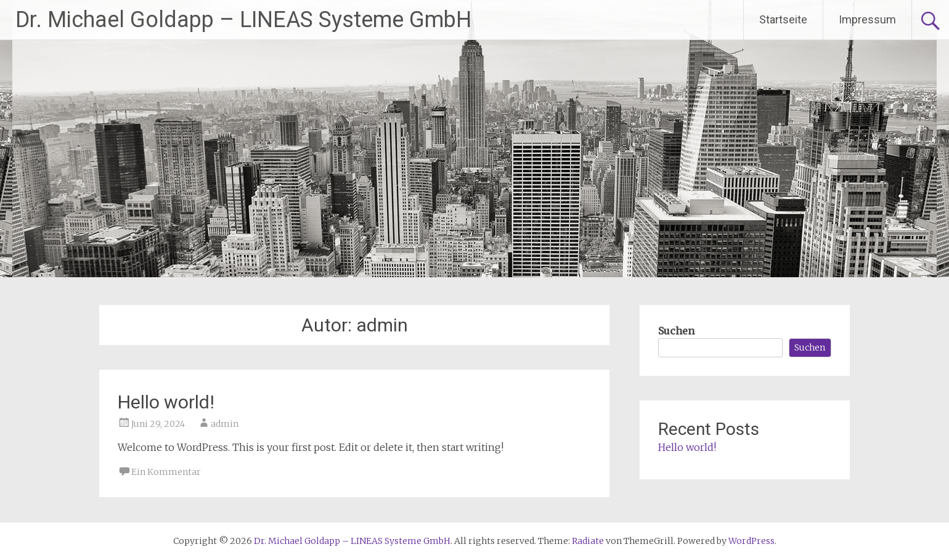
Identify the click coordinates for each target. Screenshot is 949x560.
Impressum (867, 19)
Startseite (783, 19)
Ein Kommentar (166, 472)
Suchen (676, 331)
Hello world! (166, 402)
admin (225, 424)
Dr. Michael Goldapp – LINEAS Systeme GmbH (243, 20)
